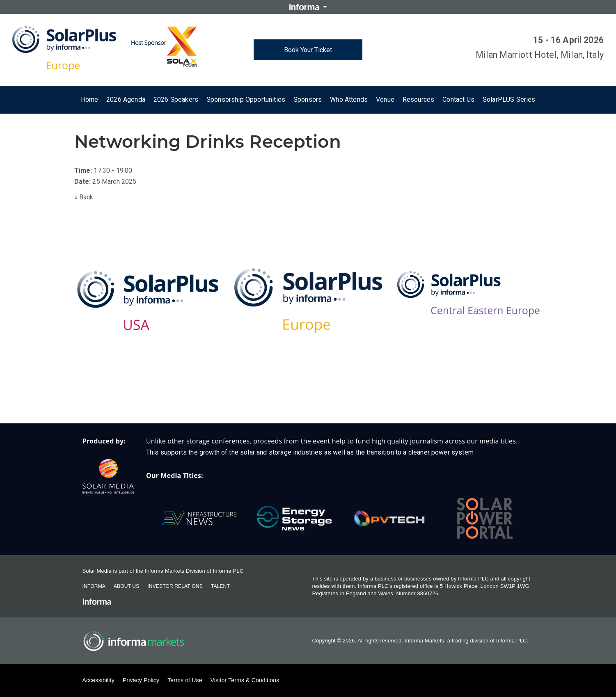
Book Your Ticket (308, 50)
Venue (385, 99)
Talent (220, 586)
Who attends (349, 99)
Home (90, 99)
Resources (418, 99)
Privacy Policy (141, 680)
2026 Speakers (176, 99)
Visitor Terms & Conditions (245, 680)
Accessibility (98, 680)
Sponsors (308, 99)
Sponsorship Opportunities (246, 99)
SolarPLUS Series (509, 99)
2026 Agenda (126, 99)
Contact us (458, 99)
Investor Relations (175, 586)
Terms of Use (185, 680)
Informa (94, 586)
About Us (126, 586)
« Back (84, 197)
